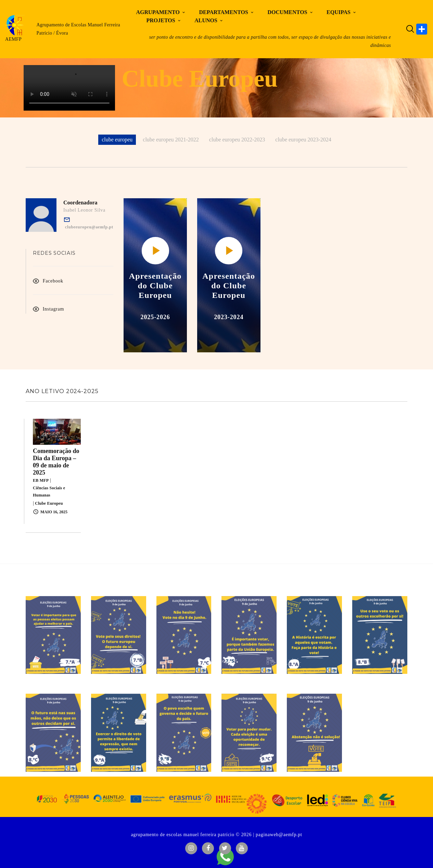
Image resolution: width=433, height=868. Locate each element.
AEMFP (13, 39)
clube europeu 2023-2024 (303, 140)
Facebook (53, 281)
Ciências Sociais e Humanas (49, 492)
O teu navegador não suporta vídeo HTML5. (69, 88)
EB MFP (41, 480)
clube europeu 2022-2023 (237, 140)
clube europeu (117, 140)
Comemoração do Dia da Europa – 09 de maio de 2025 (56, 462)
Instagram (53, 309)
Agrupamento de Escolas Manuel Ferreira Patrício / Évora (78, 29)
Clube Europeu (49, 503)
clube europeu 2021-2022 (171, 140)
